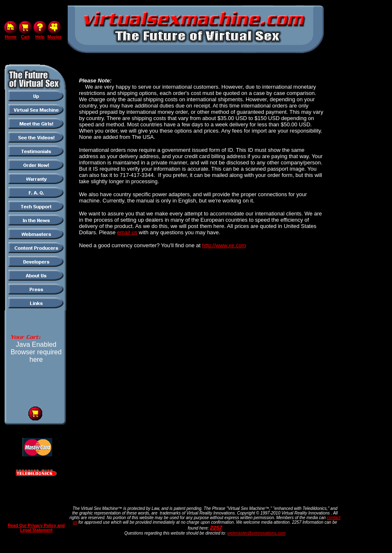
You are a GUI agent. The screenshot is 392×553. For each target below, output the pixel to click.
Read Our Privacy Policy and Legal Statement (36, 528)
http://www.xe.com (224, 245)
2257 (216, 528)
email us (127, 232)
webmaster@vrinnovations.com (257, 533)
